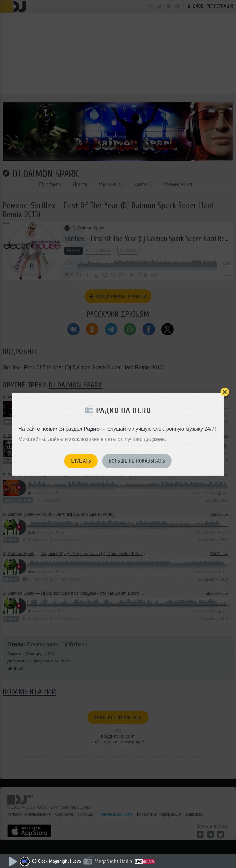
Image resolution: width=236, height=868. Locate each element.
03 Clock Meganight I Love (56, 861)
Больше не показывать (137, 461)
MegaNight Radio (113, 861)
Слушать (81, 461)
